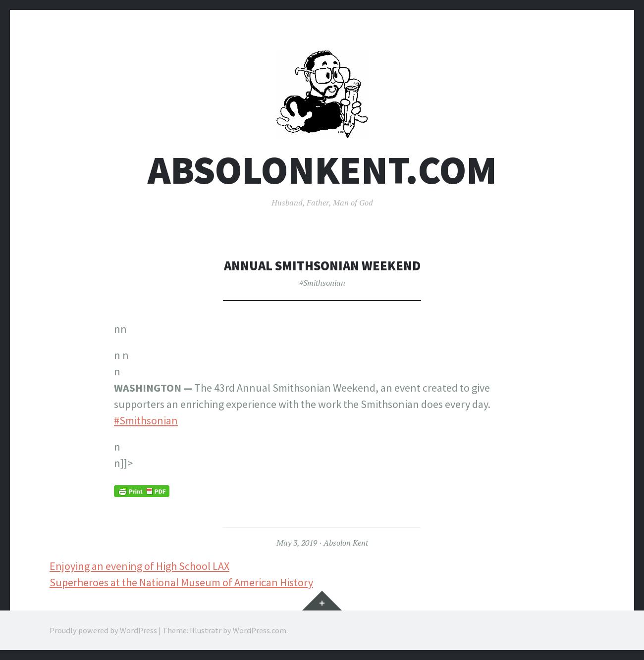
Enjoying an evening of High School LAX (139, 566)
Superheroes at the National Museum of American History (181, 582)
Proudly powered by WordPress (103, 630)
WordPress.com (260, 630)
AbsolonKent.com (322, 170)
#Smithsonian (322, 283)
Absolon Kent (346, 543)
